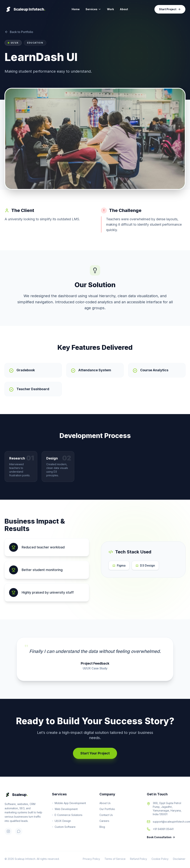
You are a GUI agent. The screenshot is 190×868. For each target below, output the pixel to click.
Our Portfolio (107, 809)
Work (110, 9)
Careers (104, 821)
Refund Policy (139, 859)
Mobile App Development (69, 803)
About (124, 9)
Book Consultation (161, 837)
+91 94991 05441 (163, 829)
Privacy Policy (91, 859)
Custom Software (64, 827)
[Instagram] (8, 831)
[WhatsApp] (19, 831)
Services (93, 9)
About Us (105, 803)
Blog (102, 827)
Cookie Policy (160, 859)
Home (76, 9)
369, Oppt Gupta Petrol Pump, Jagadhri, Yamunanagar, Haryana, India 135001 (167, 809)
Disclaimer (179, 859)
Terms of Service (115, 859)
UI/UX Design (61, 821)
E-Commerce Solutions (67, 815)
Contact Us (106, 815)
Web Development (65, 809)
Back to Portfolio (19, 32)
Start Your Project (95, 753)
